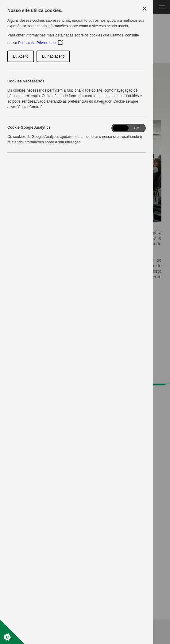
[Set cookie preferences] (12, 632)
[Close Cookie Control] (145, 9)
